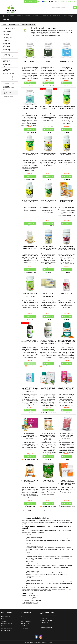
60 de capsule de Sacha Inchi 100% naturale (30, 248)
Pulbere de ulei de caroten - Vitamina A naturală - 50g (30, 482)
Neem (40, 571)
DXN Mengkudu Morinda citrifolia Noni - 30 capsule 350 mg (30, 295)
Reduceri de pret (6, 616)
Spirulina (28, 16)
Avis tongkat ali (44, 623)
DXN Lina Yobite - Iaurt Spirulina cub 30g (48, 481)
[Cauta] (64, 8)
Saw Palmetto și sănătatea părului (32, 600)
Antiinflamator (7, 31)
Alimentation (55, 16)
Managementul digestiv (7, 65)
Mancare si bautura (7, 623)
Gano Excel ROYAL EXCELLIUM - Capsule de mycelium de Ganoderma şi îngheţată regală (67, 483)
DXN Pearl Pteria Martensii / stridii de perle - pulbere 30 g (48, 248)
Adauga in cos (30, 83)
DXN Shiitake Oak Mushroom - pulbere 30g (67, 294)
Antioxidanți (6, 34)
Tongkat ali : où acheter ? (47, 620)
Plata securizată (25, 623)
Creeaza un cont (71, 1)
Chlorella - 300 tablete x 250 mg (48, 61)
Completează (34, 537)
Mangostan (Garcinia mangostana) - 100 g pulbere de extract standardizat (67, 436)
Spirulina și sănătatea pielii (30, 597)
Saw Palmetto (42, 564)
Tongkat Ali (11, 16)
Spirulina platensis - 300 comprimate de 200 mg (67, 61)
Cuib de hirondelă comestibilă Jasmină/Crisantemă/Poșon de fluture (30, 436)
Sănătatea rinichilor (8, 83)
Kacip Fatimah (5, 619)
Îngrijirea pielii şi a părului (8, 93)
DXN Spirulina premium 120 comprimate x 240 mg (48, 107)
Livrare (23, 616)
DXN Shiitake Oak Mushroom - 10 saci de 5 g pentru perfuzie (48, 295)
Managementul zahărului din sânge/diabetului (8, 55)
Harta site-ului (24, 628)
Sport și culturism (8, 97)
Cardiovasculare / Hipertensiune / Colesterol (8, 39)
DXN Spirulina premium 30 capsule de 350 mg (48, 154)
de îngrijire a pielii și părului (63, 589)
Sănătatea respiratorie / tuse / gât (8, 88)
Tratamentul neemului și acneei (31, 602)
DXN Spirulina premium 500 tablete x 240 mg (30, 154)
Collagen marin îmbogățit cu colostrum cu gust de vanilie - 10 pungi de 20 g (30, 389)
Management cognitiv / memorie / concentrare (9, 45)
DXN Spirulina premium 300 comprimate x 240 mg (67, 107)
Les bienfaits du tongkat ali (47, 625)
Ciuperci (20, 16)
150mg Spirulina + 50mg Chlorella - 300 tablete (30, 107)
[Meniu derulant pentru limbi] (46, 2)
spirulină (40, 546)
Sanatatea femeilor (8, 80)
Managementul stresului (7, 70)
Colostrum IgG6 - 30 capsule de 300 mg (30, 61)
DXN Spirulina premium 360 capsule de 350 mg (30, 201)
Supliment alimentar (41, 16)
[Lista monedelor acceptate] (39, 2)
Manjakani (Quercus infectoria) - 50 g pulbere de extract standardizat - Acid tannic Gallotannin (48, 437)
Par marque (7, 20)
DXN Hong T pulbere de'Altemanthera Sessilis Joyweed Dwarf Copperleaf (67, 248)
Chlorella (40, 555)
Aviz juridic (23, 619)
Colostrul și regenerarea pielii (30, 596)
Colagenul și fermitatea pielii (30, 604)
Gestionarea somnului (6, 61)
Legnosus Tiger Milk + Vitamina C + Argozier (67, 201)
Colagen (40, 580)
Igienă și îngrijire (68, 16)
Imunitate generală (8, 74)
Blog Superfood (44, 618)
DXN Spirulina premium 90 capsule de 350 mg (67, 154)
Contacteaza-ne (25, 626)
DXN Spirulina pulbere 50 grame (48, 201)
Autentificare (61, 1)
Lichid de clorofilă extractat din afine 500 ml (30, 341)
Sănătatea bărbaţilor (9, 77)
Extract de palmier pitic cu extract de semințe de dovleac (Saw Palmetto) (48, 342)
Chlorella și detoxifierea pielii (30, 599)
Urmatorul (51, 511)
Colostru (40, 537)
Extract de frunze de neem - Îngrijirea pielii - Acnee (48, 388)
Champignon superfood (46, 627)
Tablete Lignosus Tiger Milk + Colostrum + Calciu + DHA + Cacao (67, 388)
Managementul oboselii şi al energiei (9, 50)
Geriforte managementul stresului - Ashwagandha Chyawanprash (67, 342)
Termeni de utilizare (26, 621)
